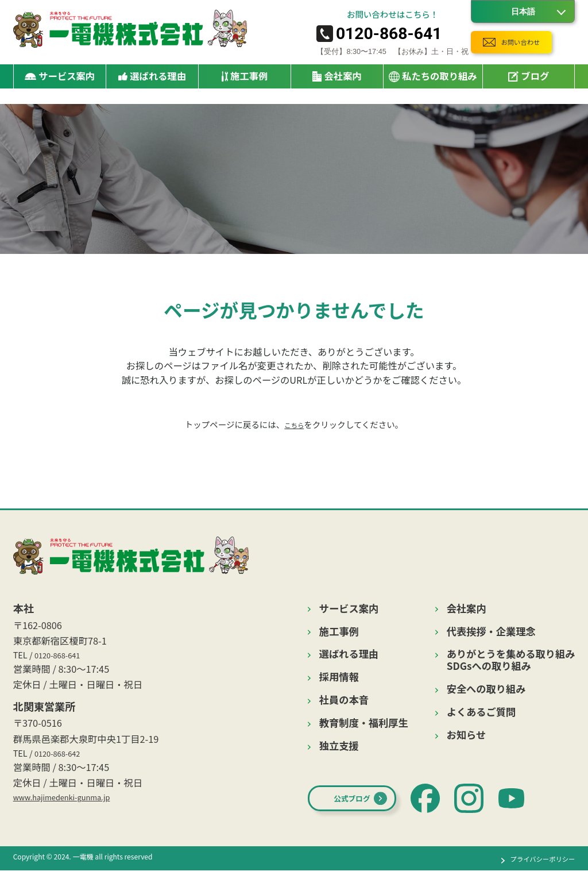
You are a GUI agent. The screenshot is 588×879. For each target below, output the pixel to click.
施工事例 (245, 82)
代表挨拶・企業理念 (491, 632)
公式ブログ (364, 805)
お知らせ (466, 735)
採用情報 (339, 677)
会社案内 (467, 609)
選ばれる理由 (152, 82)
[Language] (523, 11)
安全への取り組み (486, 689)
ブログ (529, 82)
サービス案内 (349, 609)
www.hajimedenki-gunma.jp (75, 804)
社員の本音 (344, 700)
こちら (294, 424)
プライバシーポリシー (534, 867)
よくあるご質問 (481, 712)
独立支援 (339, 746)
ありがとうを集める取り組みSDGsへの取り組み (511, 660)
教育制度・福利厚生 (364, 723)
